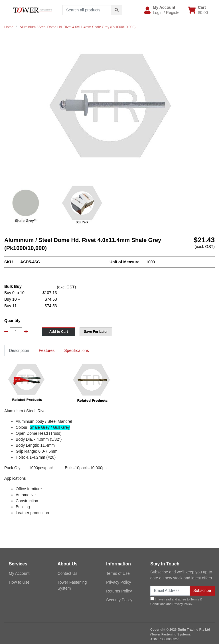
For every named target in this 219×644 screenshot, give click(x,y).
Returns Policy (119, 591)
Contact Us (67, 573)
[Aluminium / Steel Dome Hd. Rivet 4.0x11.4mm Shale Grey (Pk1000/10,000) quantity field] (16, 332)
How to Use (19, 582)
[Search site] (117, 10)
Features (47, 350)
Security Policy (119, 600)
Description (19, 350)
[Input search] (87, 10)
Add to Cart (59, 332)
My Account (19, 573)
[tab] (19, 351)
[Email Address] (170, 591)
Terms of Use (118, 573)
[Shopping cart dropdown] (198, 10)
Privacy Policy (118, 582)
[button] (163, 10)
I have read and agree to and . (176, 601)
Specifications (76, 350)
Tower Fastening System (72, 585)
